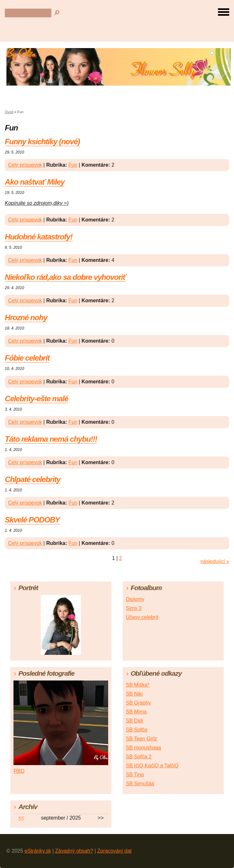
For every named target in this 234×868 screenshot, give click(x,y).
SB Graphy (138, 703)
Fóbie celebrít (27, 358)
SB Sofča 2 (139, 757)
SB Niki (134, 694)
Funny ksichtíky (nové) (42, 142)
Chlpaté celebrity (33, 479)
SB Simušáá (140, 784)
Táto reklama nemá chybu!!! (51, 439)
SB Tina (135, 775)
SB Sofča (137, 730)
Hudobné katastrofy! (39, 237)
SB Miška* (138, 685)
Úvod (9, 112)
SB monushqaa (143, 748)
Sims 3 (134, 608)
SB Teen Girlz (142, 739)
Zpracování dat (114, 851)
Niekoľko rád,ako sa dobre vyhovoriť (65, 277)
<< (21, 818)
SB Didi (134, 721)
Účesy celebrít (142, 617)
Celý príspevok (25, 165)
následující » (215, 561)
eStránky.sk (38, 851)
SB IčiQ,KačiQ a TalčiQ (152, 766)
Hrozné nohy (26, 317)
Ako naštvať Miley (35, 182)
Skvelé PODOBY (32, 520)
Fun (73, 165)
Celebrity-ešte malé (36, 399)
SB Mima (136, 712)
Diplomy (135, 599)
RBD (19, 771)
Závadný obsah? (74, 851)
